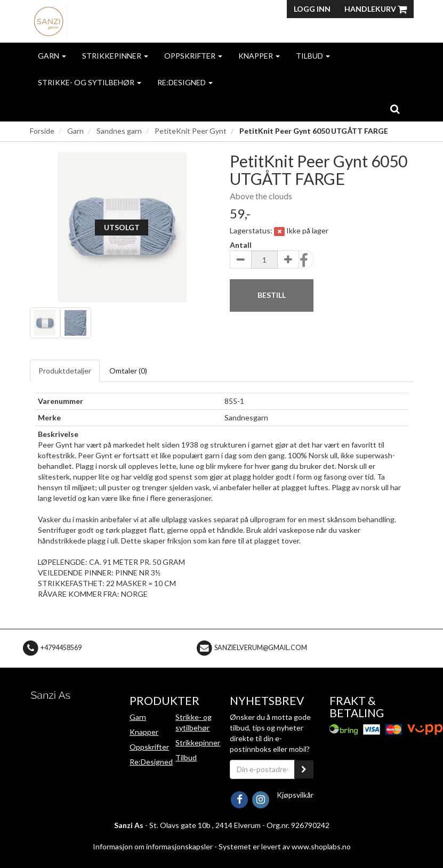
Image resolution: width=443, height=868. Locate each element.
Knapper (259, 56)
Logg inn (312, 9)
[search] (395, 109)
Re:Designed (185, 82)
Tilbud (313, 56)
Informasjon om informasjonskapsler (153, 846)
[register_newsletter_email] (304, 769)
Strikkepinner (115, 56)
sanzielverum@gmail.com (261, 648)
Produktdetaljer (65, 371)
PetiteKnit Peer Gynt (191, 131)
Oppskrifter (193, 56)
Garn (52, 56)
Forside (42, 131)
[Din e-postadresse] (263, 769)
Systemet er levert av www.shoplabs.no (285, 846)
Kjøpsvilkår (295, 795)
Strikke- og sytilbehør (90, 82)
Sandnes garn (119, 131)
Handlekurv (376, 9)
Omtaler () (128, 371)
